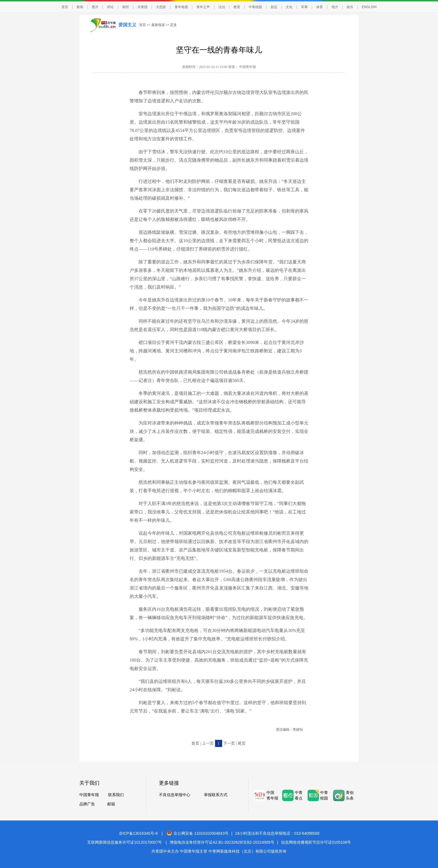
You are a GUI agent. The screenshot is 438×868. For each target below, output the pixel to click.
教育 (237, 7)
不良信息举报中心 (175, 795)
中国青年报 (89, 795)
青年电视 (181, 7)
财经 (126, 7)
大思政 (161, 7)
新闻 (80, 7)
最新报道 (158, 25)
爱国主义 (127, 25)
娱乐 (350, 7)
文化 (289, 7)
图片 (95, 7)
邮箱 (111, 804)
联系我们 (116, 795)
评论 (110, 7)
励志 (274, 7)
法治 (222, 7)
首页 (65, 7)
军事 (304, 7)
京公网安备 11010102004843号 (197, 833)
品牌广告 (87, 804)
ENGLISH (369, 7)
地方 (335, 7)
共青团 (142, 7)
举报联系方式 (216, 795)
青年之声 (203, 7)
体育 (320, 7)
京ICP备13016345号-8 (138, 833)
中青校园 (255, 7)
